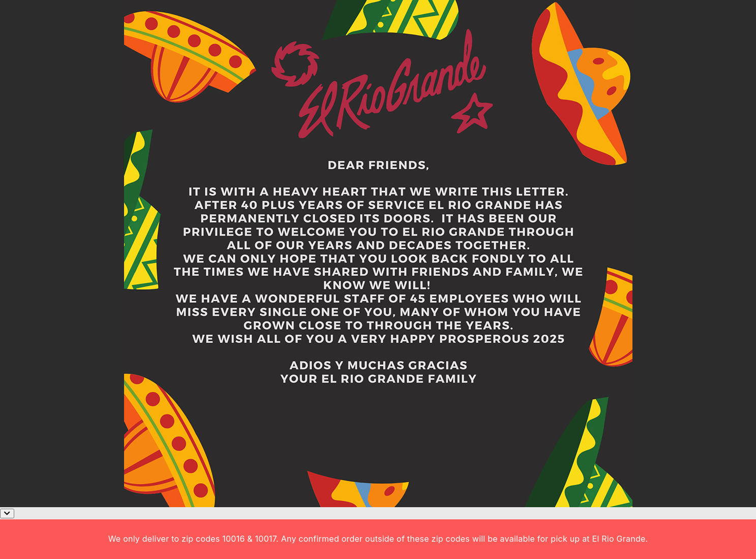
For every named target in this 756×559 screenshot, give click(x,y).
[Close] (7, 514)
